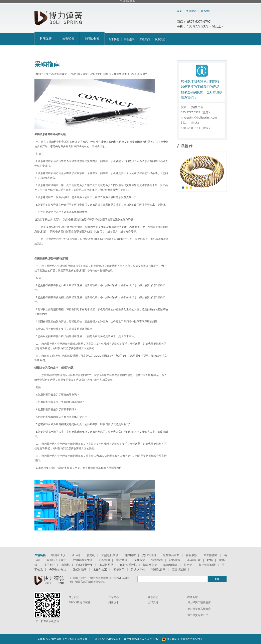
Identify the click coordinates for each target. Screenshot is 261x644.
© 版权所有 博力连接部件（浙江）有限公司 (63, 639)
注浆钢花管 (138, 569)
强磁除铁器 (158, 569)
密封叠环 (122, 560)
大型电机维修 (110, 555)
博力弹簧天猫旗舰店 (199, 602)
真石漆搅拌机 (128, 565)
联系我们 (206, 11)
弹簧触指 (191, 555)
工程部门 (145, 39)
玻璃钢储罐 (170, 565)
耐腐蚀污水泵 (171, 555)
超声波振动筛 (207, 565)
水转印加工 (100, 569)
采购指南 (129, 39)
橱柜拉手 (119, 569)
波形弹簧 (68, 39)
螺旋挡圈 (157, 560)
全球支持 (153, 602)
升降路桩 (130, 555)
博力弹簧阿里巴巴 (198, 615)
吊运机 (66, 565)
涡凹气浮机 (149, 555)
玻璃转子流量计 (56, 560)
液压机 (76, 555)
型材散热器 (106, 565)
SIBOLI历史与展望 (79, 602)
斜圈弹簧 (46, 39)
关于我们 (114, 39)
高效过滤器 (179, 569)
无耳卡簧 (139, 560)
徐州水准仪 (58, 555)
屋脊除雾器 (211, 555)
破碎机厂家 (194, 560)
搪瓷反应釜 (150, 565)
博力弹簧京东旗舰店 (199, 609)
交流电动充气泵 (82, 560)
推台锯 (188, 565)
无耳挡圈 (104, 560)
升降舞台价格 (58, 569)
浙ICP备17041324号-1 (108, 639)
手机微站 (191, 11)
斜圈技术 (114, 602)
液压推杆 (49, 565)
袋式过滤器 (80, 569)
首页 (179, 11)
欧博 (210, 560)
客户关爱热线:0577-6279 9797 (141, 639)
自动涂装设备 (85, 565)
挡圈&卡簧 (92, 39)
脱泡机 (91, 555)
